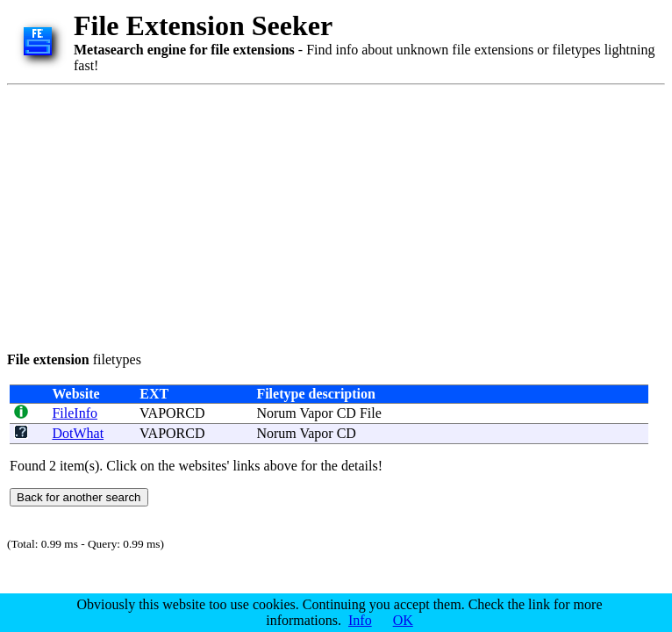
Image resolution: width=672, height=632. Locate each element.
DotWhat (78, 433)
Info (360, 620)
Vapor (316, 413)
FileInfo (75, 413)
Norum (276, 413)
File (371, 413)
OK (403, 620)
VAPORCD (172, 413)
